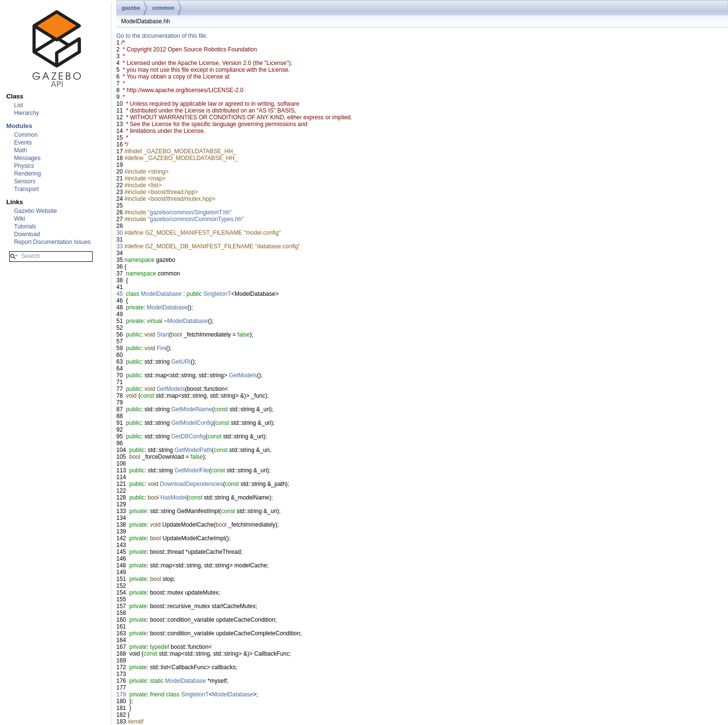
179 (121, 694)
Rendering (27, 174)
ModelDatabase (161, 294)
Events (23, 143)
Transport (26, 189)
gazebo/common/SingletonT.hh (190, 212)
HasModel (174, 498)
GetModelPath (193, 450)
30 (119, 233)
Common (26, 135)
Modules (19, 126)
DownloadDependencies (191, 484)
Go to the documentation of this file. (162, 36)
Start (163, 335)
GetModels (243, 375)
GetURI (181, 362)
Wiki (20, 219)
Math (21, 150)
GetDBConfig (188, 436)
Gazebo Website (36, 211)
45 (119, 294)
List (19, 105)
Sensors (25, 181)
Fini (161, 348)
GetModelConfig (192, 423)
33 (119, 246)
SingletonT (217, 294)
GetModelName (191, 409)
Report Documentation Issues (52, 242)
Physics (24, 166)
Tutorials (25, 226)
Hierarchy (26, 113)
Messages (27, 158)
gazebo (131, 8)
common (163, 8)
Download (27, 234)
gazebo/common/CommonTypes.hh (196, 219)
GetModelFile (192, 470)
